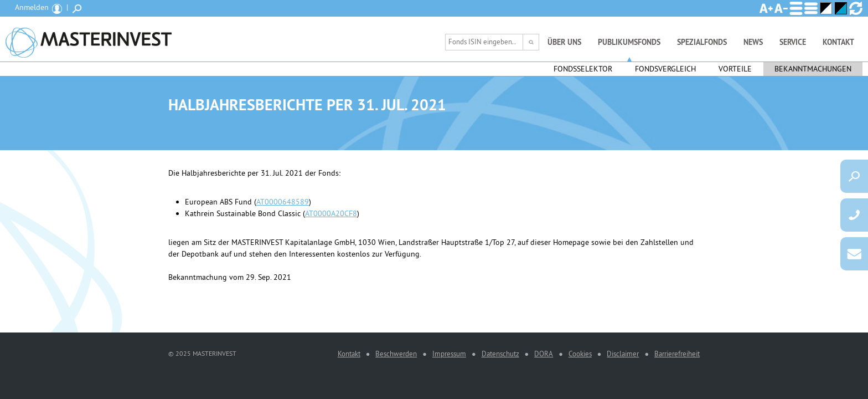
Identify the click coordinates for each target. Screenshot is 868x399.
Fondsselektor (583, 69)
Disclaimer (623, 354)
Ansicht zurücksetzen (856, 8)
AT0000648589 (283, 202)
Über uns (564, 42)
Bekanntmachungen (813, 69)
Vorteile (735, 69)
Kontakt (838, 42)
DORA (544, 354)
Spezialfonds (702, 42)
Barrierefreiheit (677, 354)
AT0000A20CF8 (331, 213)
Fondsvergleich (665, 69)
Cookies (580, 354)
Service (793, 42)
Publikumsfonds (629, 42)
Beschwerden (396, 354)
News (753, 42)
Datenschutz (500, 354)
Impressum (449, 354)
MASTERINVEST (89, 39)
